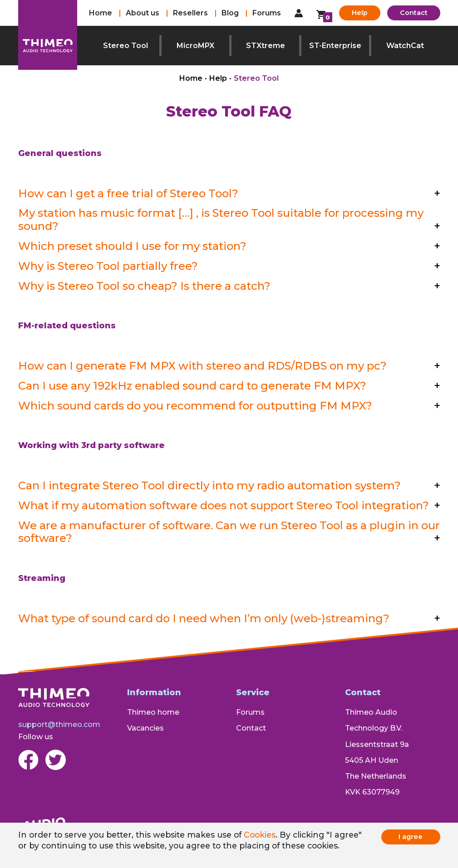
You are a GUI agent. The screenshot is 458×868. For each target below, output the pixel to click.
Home (101, 13)
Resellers (190, 13)
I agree (411, 837)
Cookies (260, 835)
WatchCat (405, 46)
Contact (414, 13)
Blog (230, 13)
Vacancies (145, 728)
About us (143, 13)
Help (360, 13)
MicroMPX (195, 46)
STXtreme (266, 46)
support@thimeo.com (59, 724)
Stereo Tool (126, 46)
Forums (267, 13)
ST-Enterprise (335, 46)
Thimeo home (153, 712)
